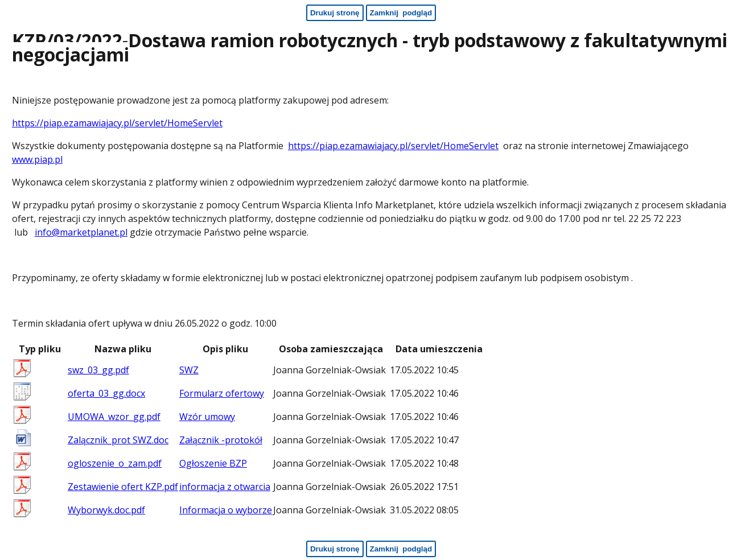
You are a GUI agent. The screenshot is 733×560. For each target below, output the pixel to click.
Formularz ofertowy (222, 393)
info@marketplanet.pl (81, 232)
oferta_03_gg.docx (106, 393)
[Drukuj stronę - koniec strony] (335, 549)
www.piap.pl (37, 159)
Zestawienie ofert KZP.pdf (123, 487)
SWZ (189, 370)
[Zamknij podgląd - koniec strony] (401, 549)
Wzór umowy (207, 417)
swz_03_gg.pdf (98, 370)
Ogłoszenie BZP (213, 463)
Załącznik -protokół (221, 440)
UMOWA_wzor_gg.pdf (114, 417)
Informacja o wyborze (226, 510)
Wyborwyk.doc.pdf (106, 510)
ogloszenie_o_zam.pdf (115, 463)
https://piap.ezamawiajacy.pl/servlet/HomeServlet (117, 123)
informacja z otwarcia (225, 487)
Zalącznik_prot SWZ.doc (118, 440)
